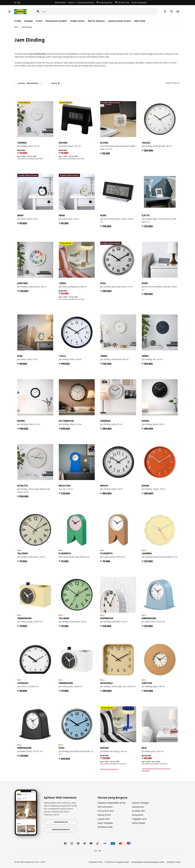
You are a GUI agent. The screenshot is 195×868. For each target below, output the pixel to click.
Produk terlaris (77, 21)
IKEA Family (140, 21)
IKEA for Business (96, 21)
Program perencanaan (85, 2)
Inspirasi (71, 2)
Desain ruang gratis (139, 2)
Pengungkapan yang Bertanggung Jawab (148, 862)
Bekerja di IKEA (104, 815)
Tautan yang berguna (112, 798)
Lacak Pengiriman (106, 2)
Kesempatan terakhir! (56, 21)
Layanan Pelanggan (140, 803)
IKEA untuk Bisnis (105, 807)
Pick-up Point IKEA (106, 811)
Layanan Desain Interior (120, 21)
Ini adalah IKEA (138, 811)
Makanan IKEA (60, 2)
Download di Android (61, 829)
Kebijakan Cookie (174, 862)
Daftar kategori (139, 823)
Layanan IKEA (103, 819)
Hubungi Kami (138, 807)
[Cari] (100, 12)
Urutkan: (28, 83)
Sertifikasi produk (105, 827)
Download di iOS (61, 822)
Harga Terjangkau (105, 823)
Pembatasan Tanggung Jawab (117, 862)
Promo (39, 21)
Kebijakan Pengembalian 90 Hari (112, 803)
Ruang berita (137, 815)
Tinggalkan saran (139, 819)
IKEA (16, 27)
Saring (56, 83)
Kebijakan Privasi (96, 862)
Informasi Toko (123, 2)
